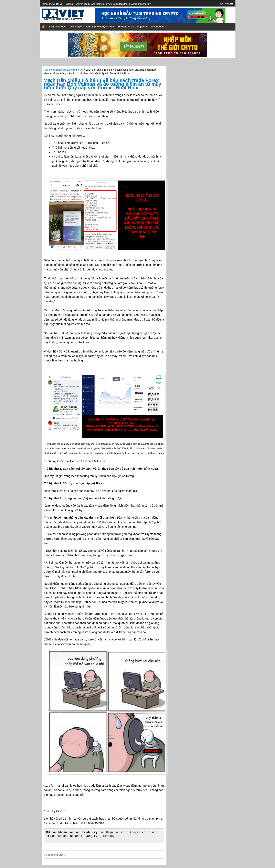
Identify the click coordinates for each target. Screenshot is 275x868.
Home (47, 70)
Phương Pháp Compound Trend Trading (141, 27)
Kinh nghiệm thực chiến (100, 27)
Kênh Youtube (57, 27)
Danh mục (76, 27)
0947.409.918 (226, 4)
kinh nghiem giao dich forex (68, 70)
